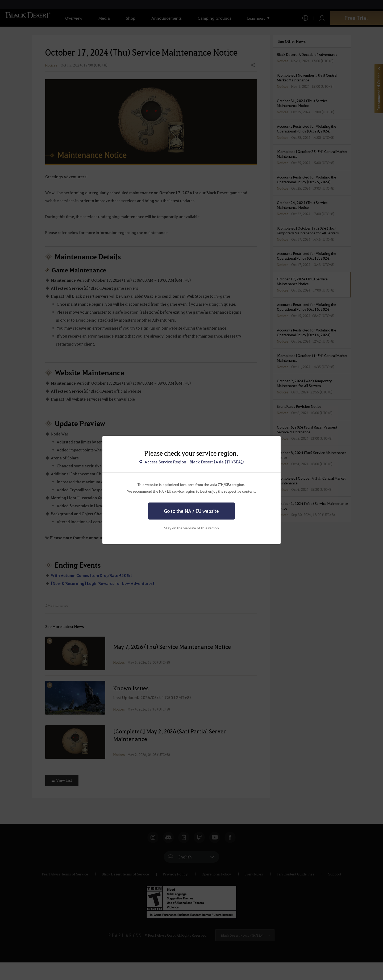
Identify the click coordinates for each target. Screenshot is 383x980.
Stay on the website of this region (191, 528)
